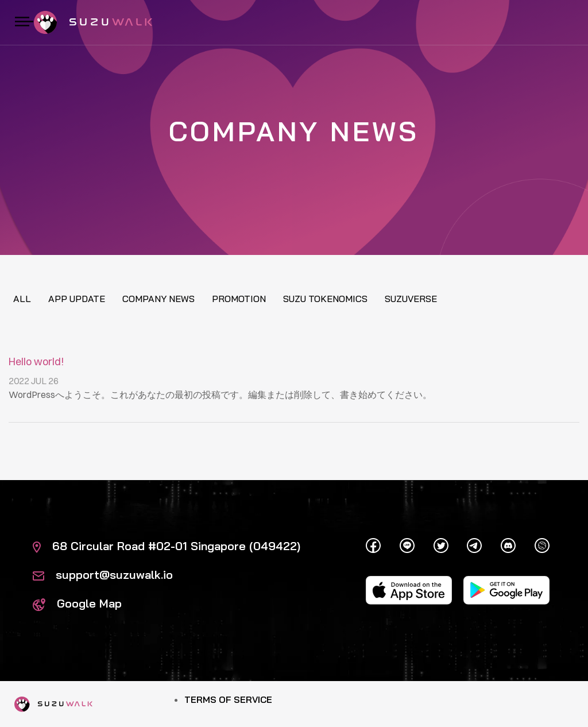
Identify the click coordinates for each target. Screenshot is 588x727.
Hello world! (36, 361)
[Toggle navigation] (24, 22)
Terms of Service (228, 699)
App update (77, 299)
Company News (158, 299)
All (22, 299)
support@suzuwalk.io (103, 575)
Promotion (239, 299)
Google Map (77, 603)
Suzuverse (411, 299)
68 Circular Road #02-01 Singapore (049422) (167, 546)
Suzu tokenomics (325, 299)
